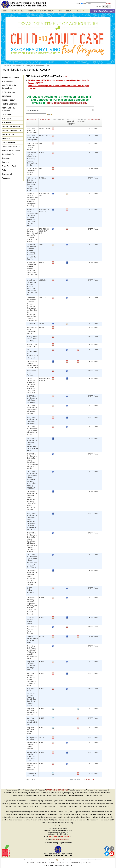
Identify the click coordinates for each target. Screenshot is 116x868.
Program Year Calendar (11, 146)
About (14, 11)
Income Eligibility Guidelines (8, 109)
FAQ (79, 11)
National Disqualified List (11, 130)
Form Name (31, 119)
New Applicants (8, 134)
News (22, 11)
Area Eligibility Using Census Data (10, 87)
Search (109, 4)
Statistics (5, 162)
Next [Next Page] (88, 780)
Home (5, 11)
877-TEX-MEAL (52, 790)
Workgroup (6, 178)
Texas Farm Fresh (9, 166)
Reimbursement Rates (11, 150)
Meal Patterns (7, 123)
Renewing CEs (8, 154)
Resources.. (6, 158)
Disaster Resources (10, 100)
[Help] (49, 115)
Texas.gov (60, 863)
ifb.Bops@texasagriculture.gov (67, 103)
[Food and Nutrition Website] (24, 4)
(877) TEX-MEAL (97, 11)
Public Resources (67, 11)
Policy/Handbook (8, 142)
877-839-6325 (63, 790)
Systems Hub (7, 174)
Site (84, 4)
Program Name (94, 119)
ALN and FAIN (7, 81)
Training (5, 170)
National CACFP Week (11, 126)
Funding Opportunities (10, 104)
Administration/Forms (10, 77)
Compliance (6, 96)
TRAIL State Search (73, 863)
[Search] (96, 4)
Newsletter (6, 138)
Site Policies (87, 863)
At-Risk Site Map (8, 92)
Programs (32, 11)
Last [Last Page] (92, 780)
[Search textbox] (36, 115)
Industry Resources (48, 11)
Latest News (7, 115)
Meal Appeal (7, 119)
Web (79, 4)
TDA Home (30, 863)
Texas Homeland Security (45, 863)
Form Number (45, 119)
